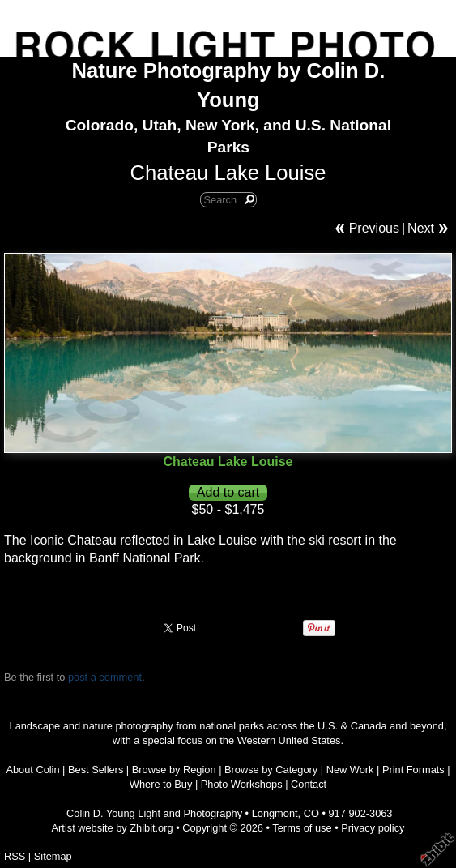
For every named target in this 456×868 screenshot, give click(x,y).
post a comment (105, 677)
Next (421, 228)
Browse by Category (271, 770)
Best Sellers (96, 770)
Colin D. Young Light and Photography (154, 813)
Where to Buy (161, 784)
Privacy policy (373, 828)
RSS (15, 856)
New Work (350, 770)
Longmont (275, 813)
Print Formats (413, 770)
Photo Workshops (242, 784)
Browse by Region (174, 770)
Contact (309, 784)
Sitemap (53, 856)
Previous (374, 228)
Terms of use (302, 828)
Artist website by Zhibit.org (113, 828)
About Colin (32, 770)
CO (311, 813)
